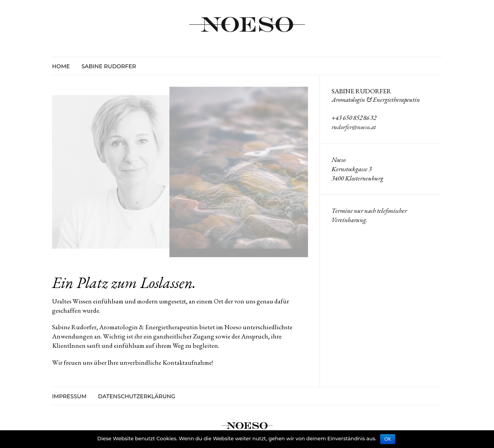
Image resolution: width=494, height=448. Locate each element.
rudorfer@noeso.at (354, 127)
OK (388, 439)
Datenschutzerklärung (137, 397)
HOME (61, 67)
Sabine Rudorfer (109, 67)
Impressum (69, 397)
